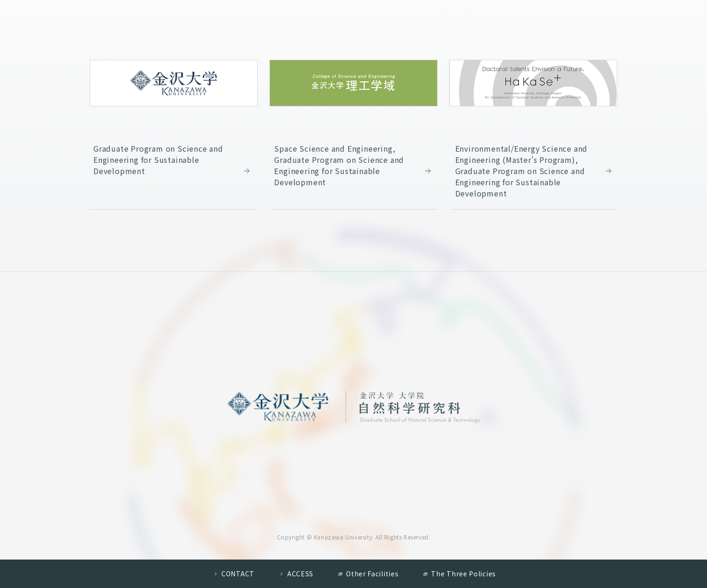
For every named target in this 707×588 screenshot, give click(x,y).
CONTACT (238, 574)
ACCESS (300, 574)
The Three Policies (463, 574)
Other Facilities (372, 574)
